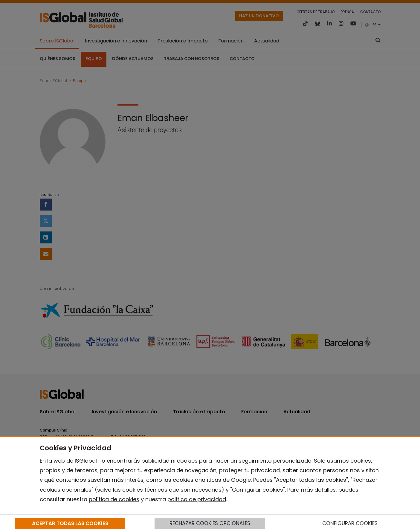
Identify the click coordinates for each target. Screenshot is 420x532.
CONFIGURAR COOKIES (350, 523)
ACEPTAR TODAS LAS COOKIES (70, 523)
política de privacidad (197, 499)
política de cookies (114, 499)
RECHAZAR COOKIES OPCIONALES (210, 523)
